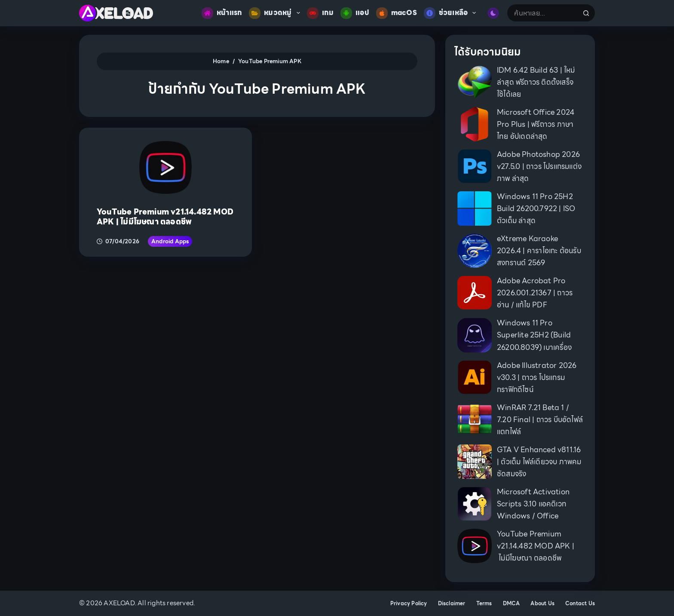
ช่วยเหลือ (452, 13)
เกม (320, 13)
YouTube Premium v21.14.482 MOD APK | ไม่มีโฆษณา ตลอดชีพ (165, 217)
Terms (484, 604)
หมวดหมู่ (276, 13)
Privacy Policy (409, 604)
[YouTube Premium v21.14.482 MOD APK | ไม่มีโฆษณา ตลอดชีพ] (165, 167)
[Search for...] (542, 13)
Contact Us (580, 604)
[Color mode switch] (493, 13)
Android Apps (170, 241)
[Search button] (586, 13)
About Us (542, 604)
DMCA (512, 604)
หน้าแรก (222, 13)
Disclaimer (452, 604)
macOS (397, 13)
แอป (355, 13)
